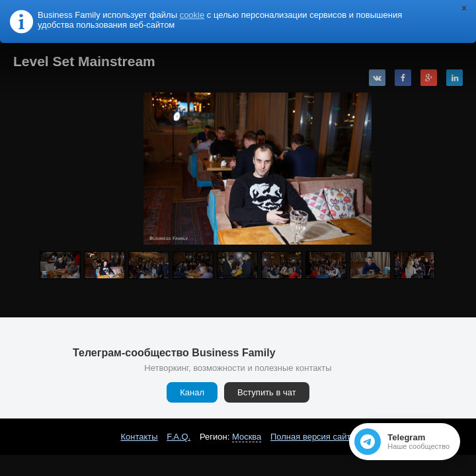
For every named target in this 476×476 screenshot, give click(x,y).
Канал (192, 392)
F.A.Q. (178, 437)
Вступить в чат (267, 392)
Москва (247, 437)
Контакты (139, 437)
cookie (192, 15)
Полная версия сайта (313, 437)
